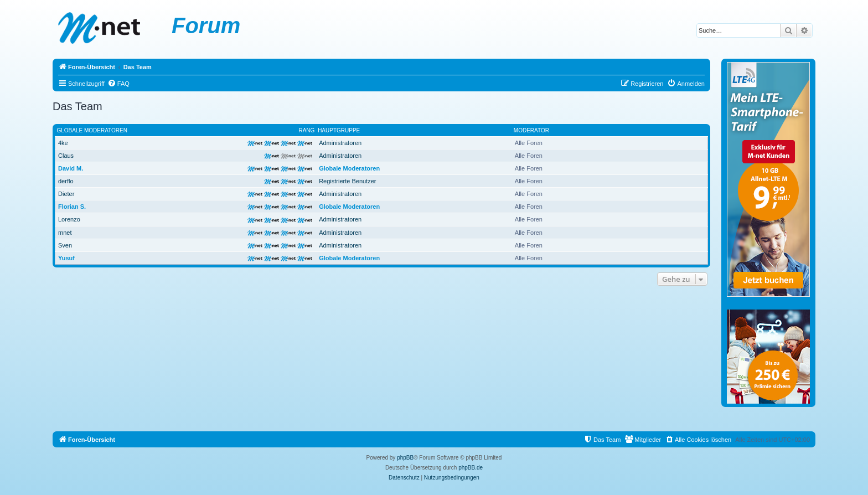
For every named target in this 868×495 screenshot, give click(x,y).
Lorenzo (69, 219)
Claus (66, 156)
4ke (63, 143)
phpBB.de (471, 468)
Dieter (66, 194)
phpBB (405, 458)
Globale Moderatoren (92, 130)
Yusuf (66, 258)
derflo (66, 181)
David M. (71, 168)
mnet (65, 233)
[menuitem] (118, 84)
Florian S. (72, 207)
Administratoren (340, 143)
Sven (65, 245)
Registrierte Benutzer (347, 181)
